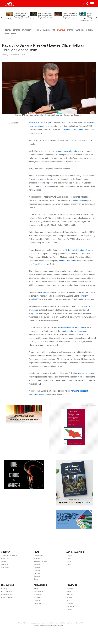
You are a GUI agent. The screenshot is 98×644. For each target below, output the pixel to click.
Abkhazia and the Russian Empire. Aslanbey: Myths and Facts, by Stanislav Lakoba (17, 16)
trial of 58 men (44, 186)
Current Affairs (38, 556)
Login (83, 4)
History (69, 561)
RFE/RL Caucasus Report (40, 123)
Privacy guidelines (35, 623)
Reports (17, 30)
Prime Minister (39, 264)
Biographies (5, 567)
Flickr (68, 600)
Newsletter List (39, 592)
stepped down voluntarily (66, 151)
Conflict (69, 559)
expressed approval (84, 373)
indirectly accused (45, 292)
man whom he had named (72, 130)
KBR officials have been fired (77, 250)
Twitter (69, 592)
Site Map (37, 597)
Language (4, 564)
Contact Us (37, 600)
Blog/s (68, 564)
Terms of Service (23, 623)
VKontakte (70, 603)
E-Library (4, 589)
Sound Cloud (71, 606)
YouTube (69, 597)
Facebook (70, 589)
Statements (27, 30)
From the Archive (7, 594)
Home (15, 623)
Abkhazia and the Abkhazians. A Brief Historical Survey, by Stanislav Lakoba (41, 16)
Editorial (90, 30)
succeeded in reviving (78, 200)
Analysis (69, 556)
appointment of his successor (74, 331)
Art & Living (38, 573)
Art (54, 30)
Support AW (38, 603)
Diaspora (47, 30)
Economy (37, 30)
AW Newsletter (10, 34)
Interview (7, 30)
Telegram (69, 594)
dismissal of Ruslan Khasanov (71, 328)
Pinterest (69, 609)
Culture (4, 561)
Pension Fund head (66, 261)
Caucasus (61, 30)
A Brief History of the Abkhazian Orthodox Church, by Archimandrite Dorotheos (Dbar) (66, 16)
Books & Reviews (7, 592)
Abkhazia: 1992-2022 (8, 597)
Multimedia (79, 30)
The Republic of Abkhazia (10, 556)
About (36, 589)
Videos (56, 623)
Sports (70, 30)
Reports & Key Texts (41, 561)
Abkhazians (5, 559)
